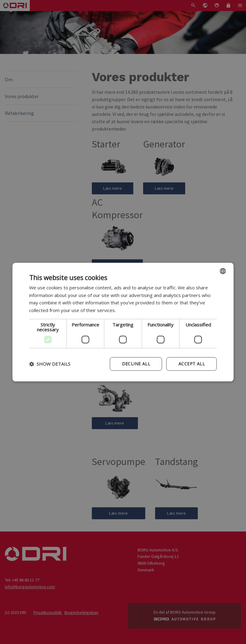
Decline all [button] (136, 364)
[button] (50, 364)
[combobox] (223, 271)
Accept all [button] (192, 364)
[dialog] (123, 322)
